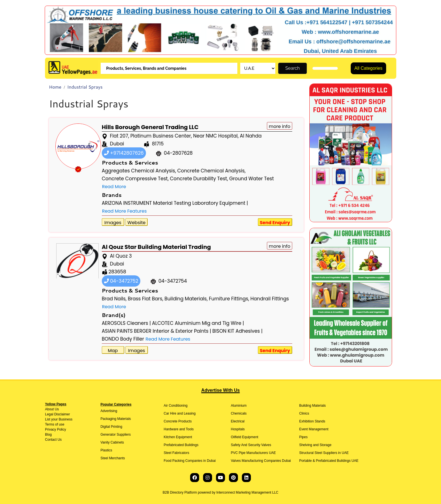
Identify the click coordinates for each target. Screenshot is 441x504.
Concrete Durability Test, (199, 179)
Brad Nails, (114, 299)
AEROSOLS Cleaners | (126, 323)
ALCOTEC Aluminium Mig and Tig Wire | (198, 323)
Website (136, 223)
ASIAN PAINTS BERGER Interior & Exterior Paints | (157, 331)
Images (113, 223)
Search (293, 68)
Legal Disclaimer (58, 414)
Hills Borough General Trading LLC (150, 127)
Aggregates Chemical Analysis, (139, 171)
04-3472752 (121, 281)
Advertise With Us (221, 390)
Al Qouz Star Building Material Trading (156, 247)
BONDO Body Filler (123, 339)
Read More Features (124, 211)
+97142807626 (124, 153)
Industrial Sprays (85, 87)
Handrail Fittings (270, 299)
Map (113, 351)
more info (280, 126)
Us (56, 409)
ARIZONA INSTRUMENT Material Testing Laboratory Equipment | (175, 203)
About (49, 409)
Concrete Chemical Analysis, (211, 171)
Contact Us (53, 440)
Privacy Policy (56, 429)
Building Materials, (186, 299)
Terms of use (55, 424)
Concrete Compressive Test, (135, 179)
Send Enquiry (275, 223)
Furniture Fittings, (229, 299)
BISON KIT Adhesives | (237, 331)
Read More (114, 187)
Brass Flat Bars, (145, 299)
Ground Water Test (252, 179)
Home (55, 87)
